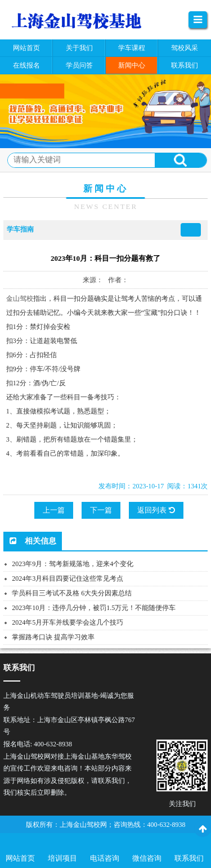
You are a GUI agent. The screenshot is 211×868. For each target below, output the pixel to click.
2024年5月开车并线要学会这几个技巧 (68, 622)
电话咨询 (105, 858)
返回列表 (156, 510)
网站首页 (20, 858)
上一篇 (54, 510)
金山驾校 (20, 299)
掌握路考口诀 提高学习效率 (53, 637)
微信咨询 (147, 858)
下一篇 (101, 510)
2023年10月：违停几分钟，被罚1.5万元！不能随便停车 (94, 608)
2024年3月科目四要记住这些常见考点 (68, 578)
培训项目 (62, 858)
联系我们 (189, 858)
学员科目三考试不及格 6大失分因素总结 (72, 593)
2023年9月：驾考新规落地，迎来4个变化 (73, 564)
